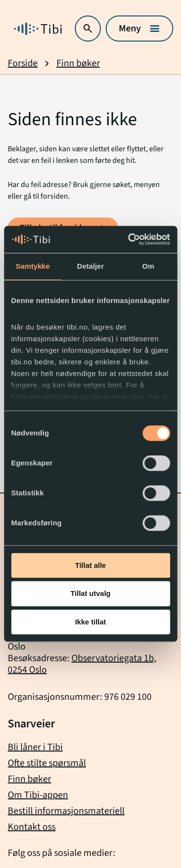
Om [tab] (148, 266)
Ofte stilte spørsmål (47, 763)
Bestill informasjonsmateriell (66, 811)
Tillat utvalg (90, 594)
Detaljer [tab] (91, 266)
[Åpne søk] (88, 29)
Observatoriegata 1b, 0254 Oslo (82, 664)
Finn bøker (78, 64)
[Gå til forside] (38, 29)
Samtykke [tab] (33, 266)
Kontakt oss (32, 827)
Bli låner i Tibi (35, 747)
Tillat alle (91, 565)
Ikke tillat (90, 622)
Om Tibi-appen (38, 795)
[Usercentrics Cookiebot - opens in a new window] (129, 239)
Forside (23, 64)
